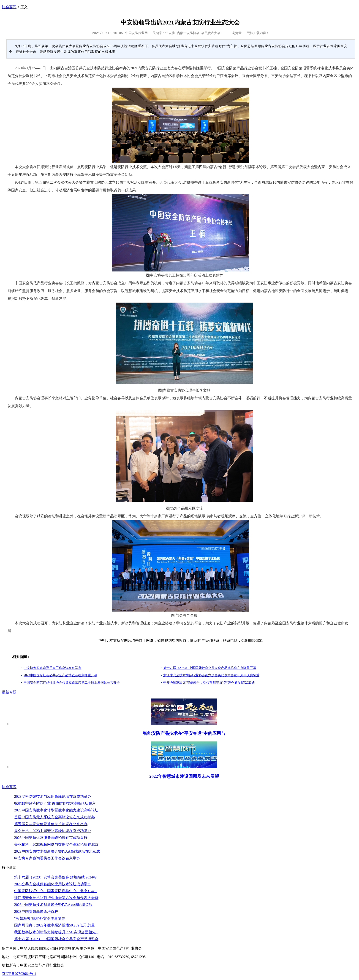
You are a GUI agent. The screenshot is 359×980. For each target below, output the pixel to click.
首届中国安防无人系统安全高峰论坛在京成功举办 (54, 817)
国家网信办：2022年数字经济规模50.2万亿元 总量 (54, 925)
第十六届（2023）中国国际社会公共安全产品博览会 (56, 939)
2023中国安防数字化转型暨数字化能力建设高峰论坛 (56, 810)
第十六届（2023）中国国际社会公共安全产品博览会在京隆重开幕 (210, 668)
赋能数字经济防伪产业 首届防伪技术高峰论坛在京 (55, 803)
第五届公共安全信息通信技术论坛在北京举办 (51, 824)
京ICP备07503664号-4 (19, 974)
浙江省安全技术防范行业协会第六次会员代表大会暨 (56, 898)
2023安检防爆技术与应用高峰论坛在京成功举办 (53, 796)
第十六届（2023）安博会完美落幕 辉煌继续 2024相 (55, 877)
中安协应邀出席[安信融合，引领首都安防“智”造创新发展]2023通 (209, 683)
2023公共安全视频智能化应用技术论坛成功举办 (53, 884)
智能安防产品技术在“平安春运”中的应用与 (184, 733)
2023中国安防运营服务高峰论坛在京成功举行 (51, 838)
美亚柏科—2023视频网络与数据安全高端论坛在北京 (56, 844)
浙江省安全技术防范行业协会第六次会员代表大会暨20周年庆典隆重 (211, 675)
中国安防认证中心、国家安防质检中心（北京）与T (56, 891)
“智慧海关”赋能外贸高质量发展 (40, 918)
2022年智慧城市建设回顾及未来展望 (184, 776)
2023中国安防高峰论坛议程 (36, 912)
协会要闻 (9, 7)
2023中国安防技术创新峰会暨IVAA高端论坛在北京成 (57, 851)
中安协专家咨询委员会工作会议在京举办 (52, 668)
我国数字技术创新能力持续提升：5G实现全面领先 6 (56, 932)
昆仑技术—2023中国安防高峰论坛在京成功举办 (53, 831)
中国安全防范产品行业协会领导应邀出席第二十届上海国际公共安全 (72, 683)
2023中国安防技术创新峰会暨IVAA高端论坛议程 (53, 905)
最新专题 (9, 692)
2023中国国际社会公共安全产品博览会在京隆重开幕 (60, 675)
